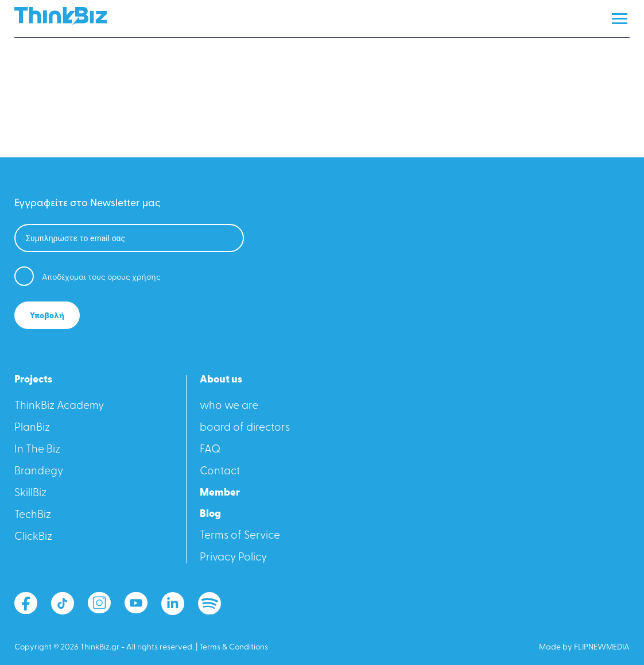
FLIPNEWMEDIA (602, 647)
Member (220, 493)
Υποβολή (47, 316)
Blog (210, 515)
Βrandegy (39, 472)
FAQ (210, 450)
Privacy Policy (233, 558)
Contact (220, 472)
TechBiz (33, 515)
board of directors (245, 428)
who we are (229, 406)
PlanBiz (32, 428)
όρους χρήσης (134, 278)
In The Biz (37, 450)
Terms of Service (240, 536)
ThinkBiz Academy (59, 406)
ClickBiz (33, 537)
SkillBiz (30, 494)
